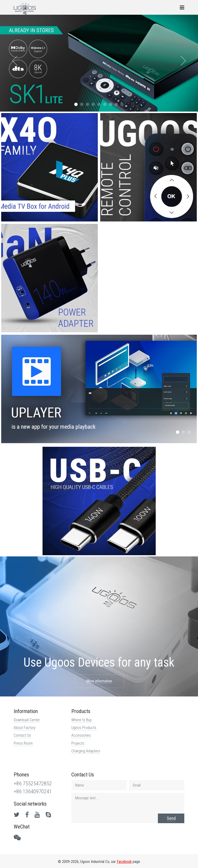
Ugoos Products (84, 728)
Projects (78, 743)
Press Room (23, 743)
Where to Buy (82, 720)
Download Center (27, 720)
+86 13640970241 (33, 791)
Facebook (124, 862)
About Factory (25, 728)
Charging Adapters (86, 751)
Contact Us (22, 735)
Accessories (81, 735)
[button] (76, 104)
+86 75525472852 (33, 784)
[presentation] (15, 61)
